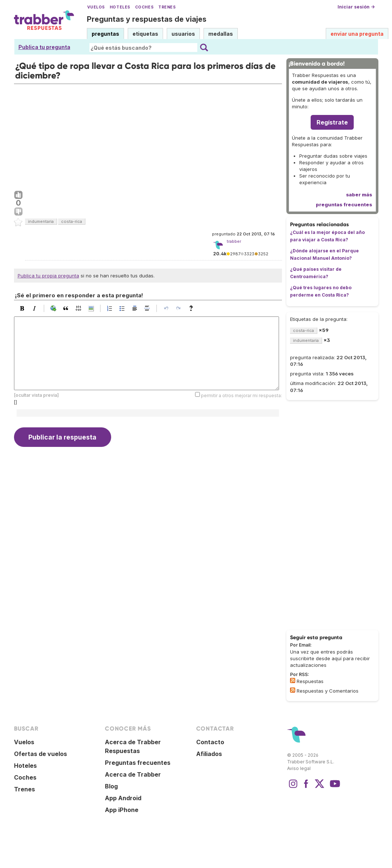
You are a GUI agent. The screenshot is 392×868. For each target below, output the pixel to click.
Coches (144, 7)
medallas (221, 34)
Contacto (210, 742)
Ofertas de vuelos (40, 754)
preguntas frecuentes (344, 204)
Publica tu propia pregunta (48, 276)
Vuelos (96, 7)
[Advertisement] (148, 136)
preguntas (105, 34)
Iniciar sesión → (356, 7)
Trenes (167, 7)
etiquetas (145, 34)
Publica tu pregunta (44, 47)
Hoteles (120, 7)
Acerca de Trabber (133, 774)
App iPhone (122, 810)
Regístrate (332, 122)
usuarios (183, 34)
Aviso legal (299, 768)
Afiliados (209, 754)
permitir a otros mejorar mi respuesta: (241, 395)
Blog (111, 786)
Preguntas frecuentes (138, 763)
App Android (123, 798)
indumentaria (41, 221)
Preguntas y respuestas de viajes (147, 19)
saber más (359, 195)
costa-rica (72, 221)
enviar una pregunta (357, 34)
